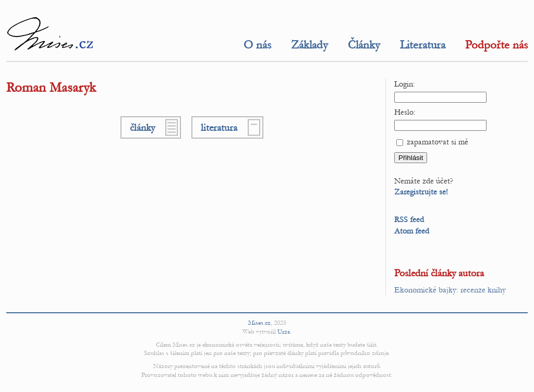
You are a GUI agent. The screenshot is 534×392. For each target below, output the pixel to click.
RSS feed (409, 219)
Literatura (423, 45)
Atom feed (412, 231)
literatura (219, 127)
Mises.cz (259, 323)
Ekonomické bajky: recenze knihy (450, 290)
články (142, 127)
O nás (257, 45)
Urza (284, 332)
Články (364, 45)
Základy (310, 45)
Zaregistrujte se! (421, 192)
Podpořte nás (496, 45)
